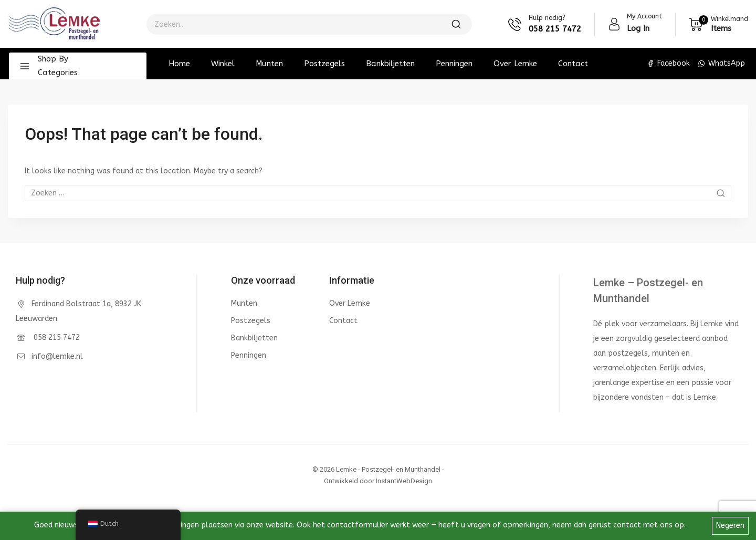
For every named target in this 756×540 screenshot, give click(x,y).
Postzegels (324, 64)
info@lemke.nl (57, 356)
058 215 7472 (56, 337)
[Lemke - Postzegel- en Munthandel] (54, 24)
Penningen (454, 64)
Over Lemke (515, 64)
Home (179, 64)
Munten (269, 64)
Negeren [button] (730, 526)
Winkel (223, 64)
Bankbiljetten (390, 64)
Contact (573, 64)
